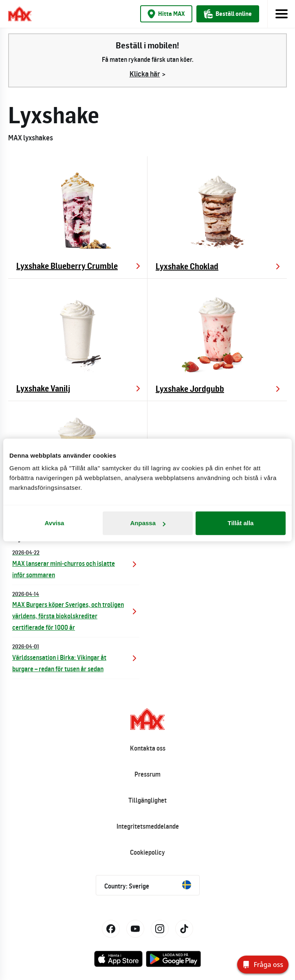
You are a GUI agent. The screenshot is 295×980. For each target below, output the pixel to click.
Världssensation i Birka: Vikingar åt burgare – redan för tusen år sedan (76, 657)
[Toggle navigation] (281, 14)
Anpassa (148, 523)
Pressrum (147, 774)
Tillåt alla (241, 523)
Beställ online (228, 14)
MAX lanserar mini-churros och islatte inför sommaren (76, 563)
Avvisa (55, 523)
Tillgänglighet (147, 800)
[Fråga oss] (263, 965)
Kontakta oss (148, 748)
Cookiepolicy (147, 852)
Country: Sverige (148, 885)
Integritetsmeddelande (148, 826)
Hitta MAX (166, 14)
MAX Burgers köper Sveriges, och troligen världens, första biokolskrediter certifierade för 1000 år (76, 610)
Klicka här (145, 74)
